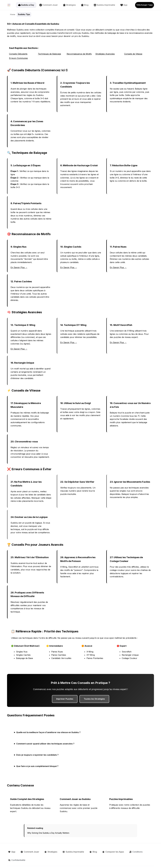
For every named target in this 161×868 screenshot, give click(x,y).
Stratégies (67, 5)
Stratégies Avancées (105, 54)
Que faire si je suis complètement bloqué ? (37, 766)
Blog (83, 5)
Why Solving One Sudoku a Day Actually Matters (48, 833)
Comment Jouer (46, 5)
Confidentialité (138, 851)
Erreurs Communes (18, 58)
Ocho (152, 862)
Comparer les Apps (100, 851)
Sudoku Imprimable (102, 5)
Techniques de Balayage (49, 54)
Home (13, 14)
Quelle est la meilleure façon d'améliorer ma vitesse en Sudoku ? (48, 732)
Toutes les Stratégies (94, 699)
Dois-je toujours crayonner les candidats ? (37, 755)
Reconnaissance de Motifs (79, 54)
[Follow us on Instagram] (99, 862)
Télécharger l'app (143, 5)
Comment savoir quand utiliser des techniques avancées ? (45, 744)
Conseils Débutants (18, 54)
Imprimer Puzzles (65, 699)
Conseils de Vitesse (133, 54)
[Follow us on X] (94, 862)
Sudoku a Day (24, 5)
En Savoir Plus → (19, 267)
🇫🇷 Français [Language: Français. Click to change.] (59, 862)
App (122, 5)
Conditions (120, 851)
